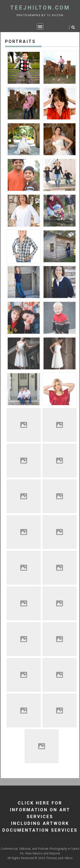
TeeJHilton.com (40, 8)
